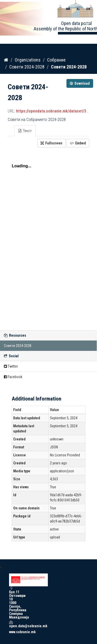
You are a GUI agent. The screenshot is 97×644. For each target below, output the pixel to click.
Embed (78, 143)
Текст (25, 131)
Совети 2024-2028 (27, 67)
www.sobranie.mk (11, 632)
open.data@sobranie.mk (11, 624)
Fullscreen (51, 143)
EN (88, 9)
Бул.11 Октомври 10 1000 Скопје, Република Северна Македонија (11, 603)
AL (78, 9)
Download (80, 83)
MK (68, 9)
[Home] (6, 60)
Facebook (13, 377)
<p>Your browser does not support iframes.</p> (48, 238)
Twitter (11, 366)
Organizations (28, 60)
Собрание (56, 60)
